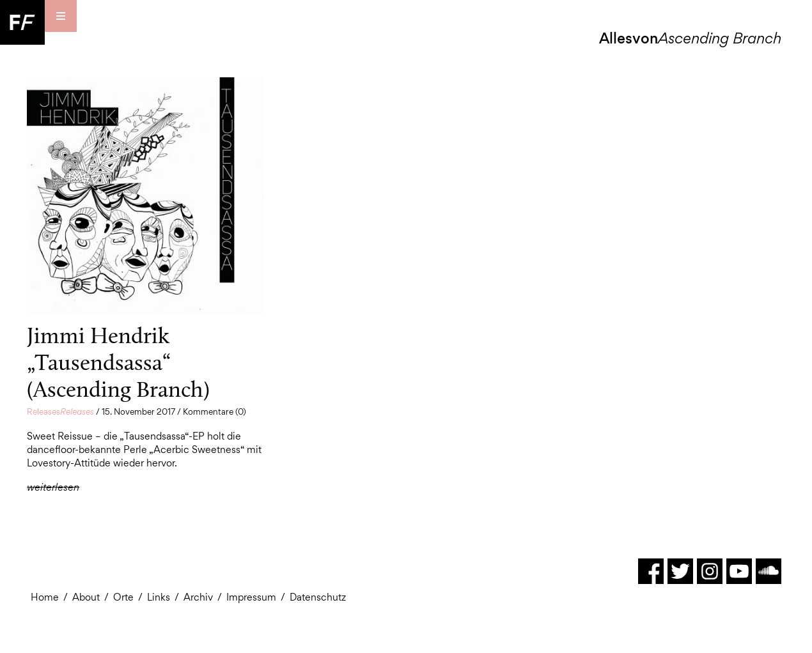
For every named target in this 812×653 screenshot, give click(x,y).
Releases (60, 411)
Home (45, 597)
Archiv (198, 597)
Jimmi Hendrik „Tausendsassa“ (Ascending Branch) (118, 362)
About (86, 597)
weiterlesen (53, 487)
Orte (123, 597)
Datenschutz (318, 597)
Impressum (251, 597)
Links (159, 597)
